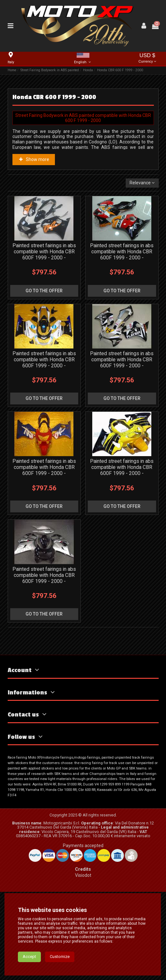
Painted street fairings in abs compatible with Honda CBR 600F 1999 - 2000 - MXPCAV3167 (44, 363)
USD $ (147, 59)
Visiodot (83, 875)
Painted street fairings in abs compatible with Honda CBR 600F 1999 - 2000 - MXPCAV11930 (44, 255)
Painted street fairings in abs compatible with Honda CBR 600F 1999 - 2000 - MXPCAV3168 (122, 363)
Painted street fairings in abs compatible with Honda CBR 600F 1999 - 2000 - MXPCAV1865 (44, 470)
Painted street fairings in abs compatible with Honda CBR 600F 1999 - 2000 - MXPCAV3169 (122, 255)
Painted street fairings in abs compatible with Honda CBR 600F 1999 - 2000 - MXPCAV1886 (122, 470)
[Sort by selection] (142, 183)
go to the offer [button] (44, 291)
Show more (34, 159)
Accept (29, 970)
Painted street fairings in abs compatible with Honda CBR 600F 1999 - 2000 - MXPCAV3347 (44, 578)
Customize (60, 970)
